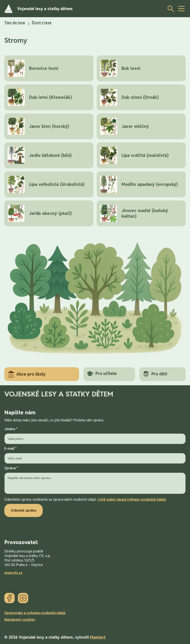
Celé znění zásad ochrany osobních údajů (132, 499)
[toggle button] (181, 9)
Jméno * (95, 435)
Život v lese (42, 23)
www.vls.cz (13, 573)
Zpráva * (95, 480)
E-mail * (95, 455)
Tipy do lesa (15, 23)
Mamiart (98, 637)
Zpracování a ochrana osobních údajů (35, 613)
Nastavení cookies (20, 620)
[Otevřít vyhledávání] (170, 9)
